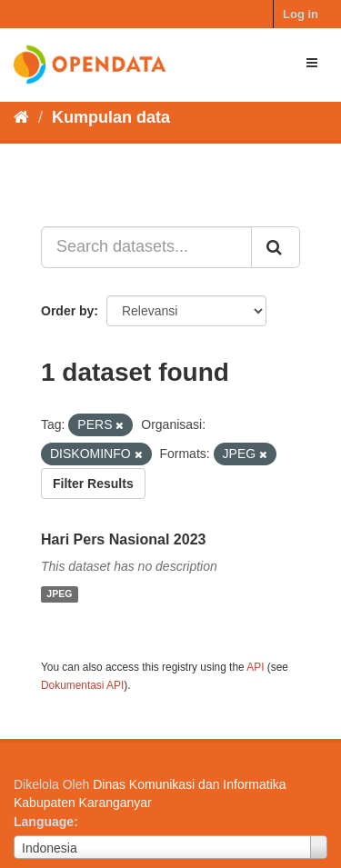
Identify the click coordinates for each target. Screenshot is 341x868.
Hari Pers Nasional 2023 (123, 539)
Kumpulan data (111, 117)
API (255, 667)
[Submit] (276, 247)
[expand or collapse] (312, 63)
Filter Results (93, 484)
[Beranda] (21, 117)
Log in (301, 14)
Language (44, 822)
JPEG (59, 594)
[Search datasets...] (146, 247)
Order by (67, 311)
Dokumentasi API (82, 685)
